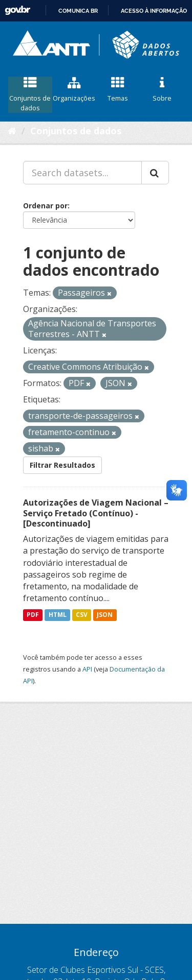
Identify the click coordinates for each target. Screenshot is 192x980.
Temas (118, 90)
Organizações (74, 90)
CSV (82, 615)
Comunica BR (78, 11)
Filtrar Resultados (62, 465)
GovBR (17, 10)
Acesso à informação (154, 11)
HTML (58, 615)
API (87, 669)
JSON (105, 615)
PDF (33, 615)
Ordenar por (45, 206)
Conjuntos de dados (30, 94)
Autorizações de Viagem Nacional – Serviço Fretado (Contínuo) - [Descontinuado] (96, 513)
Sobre (162, 90)
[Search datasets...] (82, 173)
